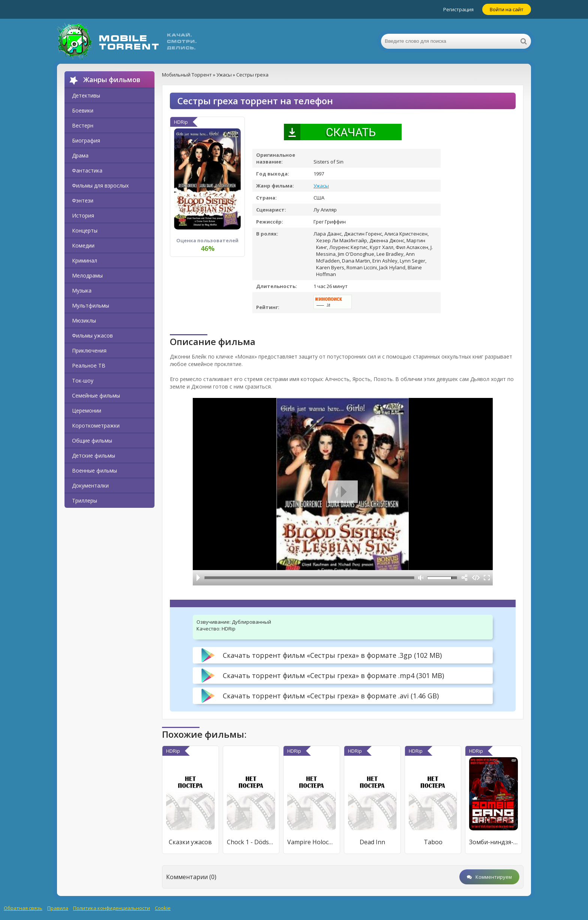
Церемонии (87, 410)
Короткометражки (96, 425)
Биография (86, 140)
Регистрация (458, 9)
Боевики (83, 110)
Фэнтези (83, 200)
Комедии (83, 245)
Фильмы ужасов (92, 335)
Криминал (85, 260)
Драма (80, 155)
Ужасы (321, 186)
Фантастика (87, 170)
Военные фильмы (94, 471)
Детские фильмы (94, 455)
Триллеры (85, 501)
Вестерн (83, 125)
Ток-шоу (83, 380)
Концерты (85, 230)
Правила (58, 908)
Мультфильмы (91, 305)
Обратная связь (23, 908)
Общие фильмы (92, 440)
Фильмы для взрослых (100, 185)
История (83, 215)
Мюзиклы (84, 320)
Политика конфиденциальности (112, 908)
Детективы (86, 95)
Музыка (82, 290)
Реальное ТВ (89, 365)
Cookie (163, 908)
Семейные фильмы (96, 395)
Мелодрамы (87, 275)
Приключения (89, 350)
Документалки (90, 486)
